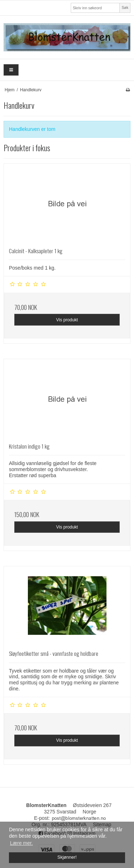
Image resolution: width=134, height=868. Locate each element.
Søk (125, 7)
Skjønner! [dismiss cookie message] (67, 857)
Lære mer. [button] (21, 843)
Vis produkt (67, 320)
